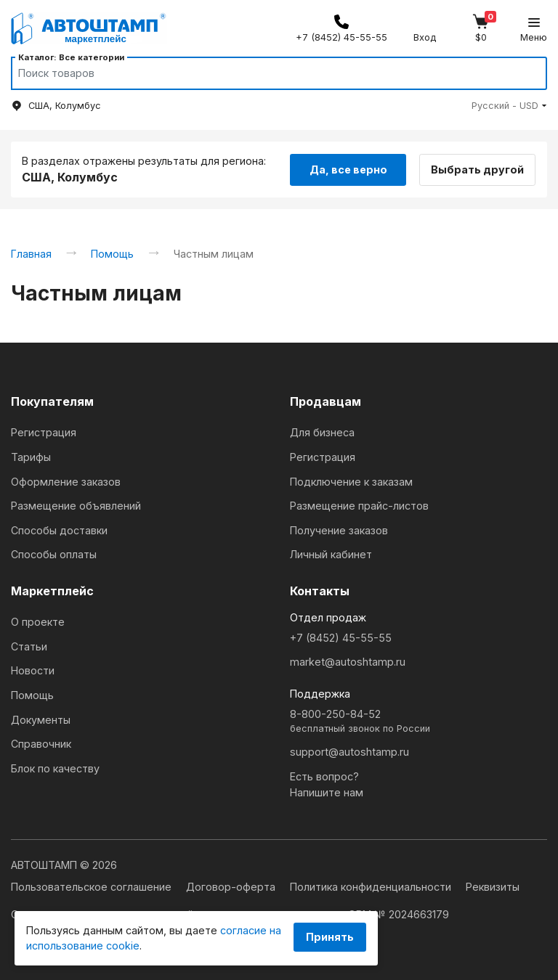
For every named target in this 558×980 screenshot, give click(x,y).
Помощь (112, 254)
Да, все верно (348, 169)
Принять (330, 937)
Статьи (29, 646)
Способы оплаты (54, 554)
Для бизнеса (322, 432)
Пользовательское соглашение (93, 887)
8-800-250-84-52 (418, 722)
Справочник (41, 744)
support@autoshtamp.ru (349, 752)
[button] (509, 106)
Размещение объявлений (76, 506)
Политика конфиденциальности (372, 887)
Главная (31, 254)
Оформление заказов (66, 482)
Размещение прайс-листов (359, 506)
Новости (33, 670)
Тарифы (31, 457)
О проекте (38, 622)
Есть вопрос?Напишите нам (327, 784)
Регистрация (44, 432)
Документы (41, 720)
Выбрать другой (480, 169)
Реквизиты (493, 887)
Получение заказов (339, 530)
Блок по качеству (55, 768)
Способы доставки (59, 530)
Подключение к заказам (351, 482)
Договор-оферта (232, 887)
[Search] (265, 73)
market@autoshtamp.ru (348, 662)
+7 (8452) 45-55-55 (341, 638)
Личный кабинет (331, 554)
